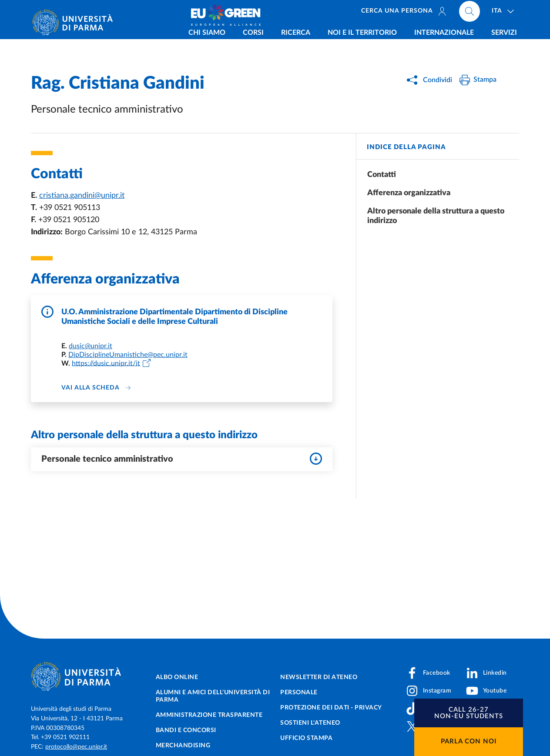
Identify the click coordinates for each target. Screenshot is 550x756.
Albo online (177, 677)
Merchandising (183, 746)
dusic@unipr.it (91, 346)
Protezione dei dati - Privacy (331, 708)
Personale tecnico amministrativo (182, 459)
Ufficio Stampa (306, 738)
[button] (469, 713)
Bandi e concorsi (186, 730)
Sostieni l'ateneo (310, 723)
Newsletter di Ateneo (319, 677)
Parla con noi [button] (469, 741)
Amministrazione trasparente (209, 715)
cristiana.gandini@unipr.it (82, 196)
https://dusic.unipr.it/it (106, 363)
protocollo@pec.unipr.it (76, 747)
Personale (299, 693)
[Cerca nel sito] (470, 13)
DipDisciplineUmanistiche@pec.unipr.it (128, 355)
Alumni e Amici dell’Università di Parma (213, 696)
